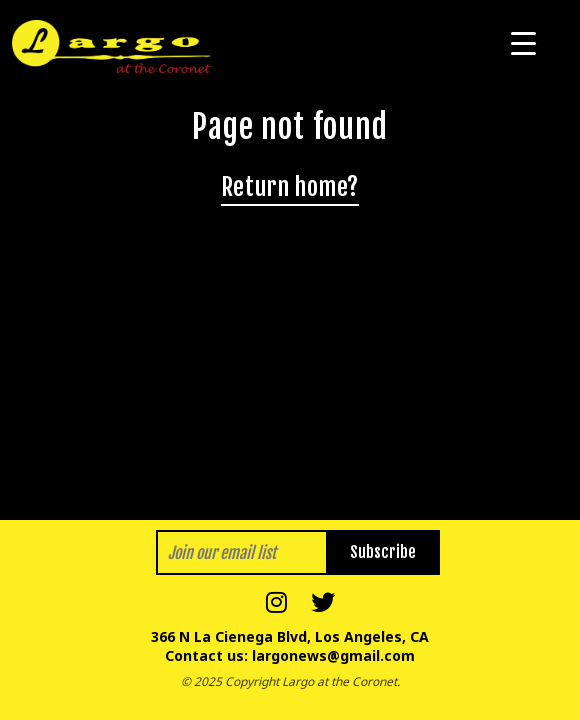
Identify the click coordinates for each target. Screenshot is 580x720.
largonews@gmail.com (333, 655)
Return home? (290, 187)
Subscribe (383, 552)
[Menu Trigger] (523, 42)
